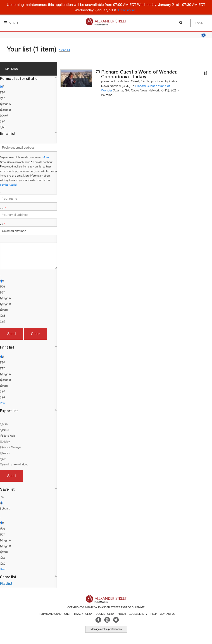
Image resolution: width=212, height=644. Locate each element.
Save (3, 569)
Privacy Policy (83, 614)
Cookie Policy (105, 614)
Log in (199, 23)
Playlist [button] (6, 583)
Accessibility (138, 614)
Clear (35, 334)
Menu (11, 23)
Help (154, 614)
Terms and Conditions (54, 614)
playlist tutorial (8, 185)
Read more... (128, 10)
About (122, 614)
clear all (64, 50)
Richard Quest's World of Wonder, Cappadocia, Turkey (139, 74)
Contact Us (168, 614)
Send (11, 334)
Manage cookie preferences (106, 629)
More (46, 157)
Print (3, 403)
